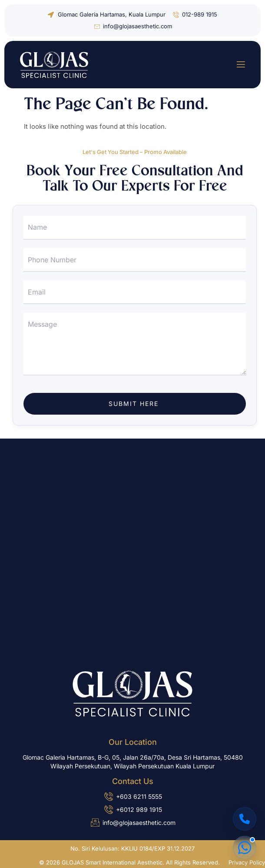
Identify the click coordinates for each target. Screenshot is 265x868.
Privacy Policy (247, 862)
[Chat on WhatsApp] (245, 848)
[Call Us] (245, 819)
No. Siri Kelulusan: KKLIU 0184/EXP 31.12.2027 (132, 848)
